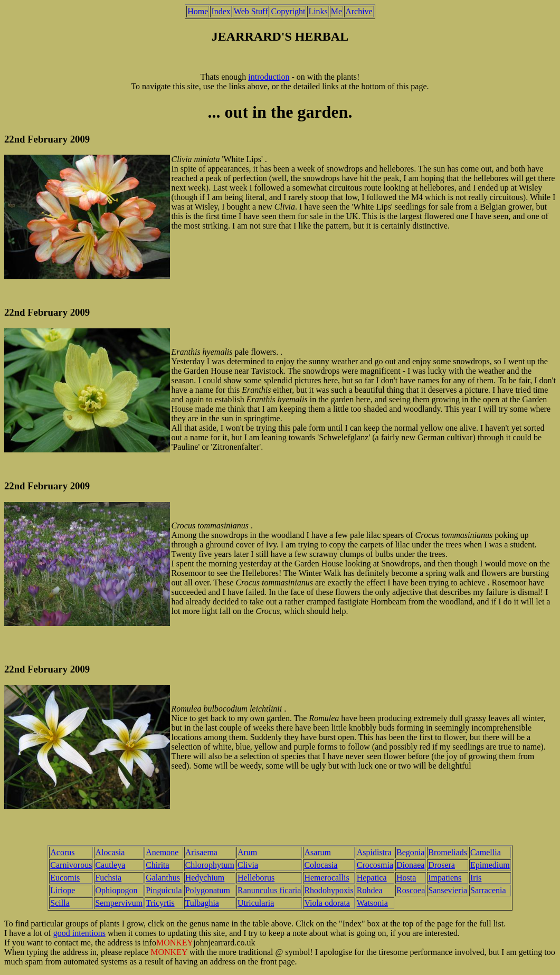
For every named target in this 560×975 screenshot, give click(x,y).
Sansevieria (448, 890)
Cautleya (110, 865)
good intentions (79, 933)
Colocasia (321, 865)
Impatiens (445, 878)
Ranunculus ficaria (269, 890)
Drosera (442, 865)
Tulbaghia (202, 903)
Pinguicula (164, 890)
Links (318, 11)
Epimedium (490, 865)
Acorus (62, 852)
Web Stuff (251, 11)
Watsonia (372, 903)
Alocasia (110, 852)
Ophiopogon (116, 890)
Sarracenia (488, 890)
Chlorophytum (210, 865)
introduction (269, 77)
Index (221, 11)
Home (198, 11)
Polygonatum (208, 890)
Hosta (406, 878)
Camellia (486, 852)
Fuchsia (108, 878)
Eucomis (65, 878)
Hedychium (205, 878)
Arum (247, 852)
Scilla (60, 903)
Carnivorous (71, 865)
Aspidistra (374, 852)
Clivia (248, 865)
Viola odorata (327, 903)
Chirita (157, 865)
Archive (359, 11)
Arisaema (201, 852)
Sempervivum (119, 903)
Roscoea (411, 890)
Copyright (288, 11)
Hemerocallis (326, 878)
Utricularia (256, 903)
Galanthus (163, 878)
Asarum (317, 852)
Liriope (63, 890)
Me (336, 11)
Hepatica (372, 878)
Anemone (162, 852)
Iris (476, 878)
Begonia (410, 852)
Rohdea (370, 890)
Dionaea (410, 865)
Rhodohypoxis (329, 890)
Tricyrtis (160, 903)
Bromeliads (448, 852)
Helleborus (256, 878)
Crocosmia (375, 865)
